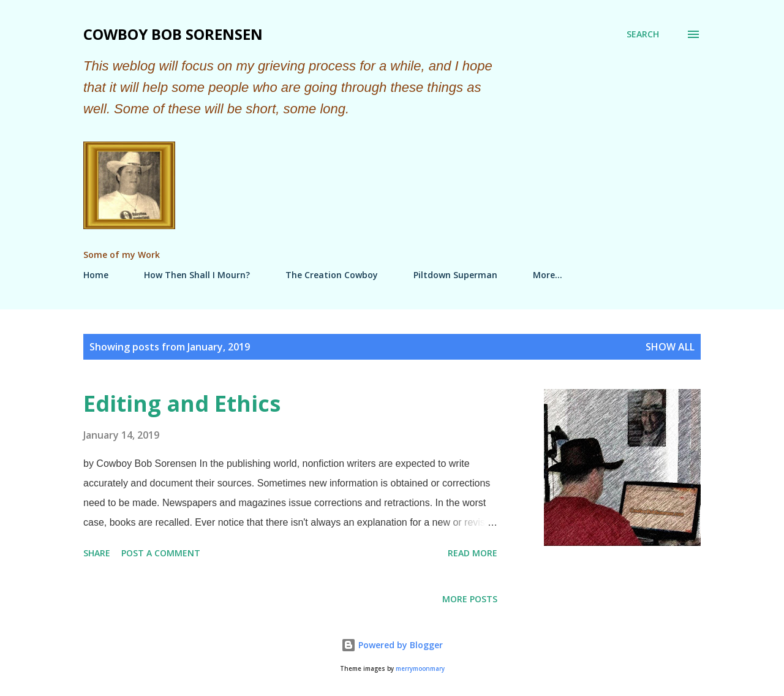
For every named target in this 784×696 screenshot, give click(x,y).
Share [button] (97, 553)
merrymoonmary (420, 669)
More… (548, 275)
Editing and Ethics (182, 403)
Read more (473, 553)
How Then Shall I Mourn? (197, 275)
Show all (670, 347)
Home (96, 275)
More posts (470, 599)
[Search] (643, 34)
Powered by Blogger (392, 645)
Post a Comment (161, 553)
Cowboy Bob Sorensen (173, 34)
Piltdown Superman (455, 275)
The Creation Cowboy (332, 275)
